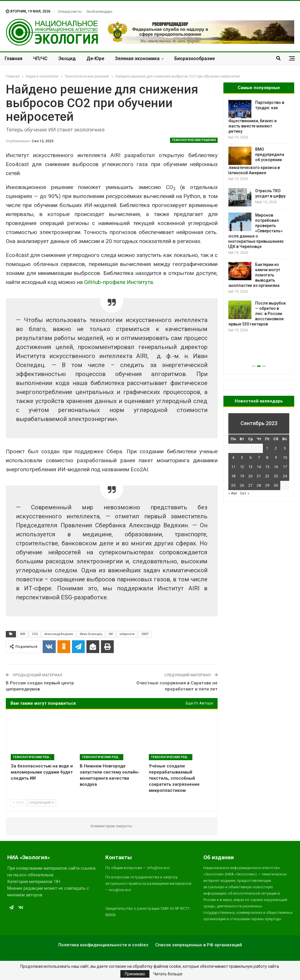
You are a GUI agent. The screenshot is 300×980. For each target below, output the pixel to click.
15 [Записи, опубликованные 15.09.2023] (267, 467)
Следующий (41, 803)
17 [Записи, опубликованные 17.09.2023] (285, 467)
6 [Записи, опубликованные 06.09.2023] (251, 457)
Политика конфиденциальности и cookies (103, 945)
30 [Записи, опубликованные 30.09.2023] (276, 485)
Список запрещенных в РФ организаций (199, 945)
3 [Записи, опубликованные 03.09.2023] (285, 448)
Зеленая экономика (137, 59)
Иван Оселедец (91, 634)
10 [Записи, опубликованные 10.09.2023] (285, 457)
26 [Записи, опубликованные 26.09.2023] (242, 485)
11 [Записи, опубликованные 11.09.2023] (233, 467)
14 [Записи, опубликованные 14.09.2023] (259, 467)
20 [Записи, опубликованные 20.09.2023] (250, 476)
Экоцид (67, 59)
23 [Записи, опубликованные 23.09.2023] (276, 476)
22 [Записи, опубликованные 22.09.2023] (267, 476)
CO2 (35, 634)
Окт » (245, 493)
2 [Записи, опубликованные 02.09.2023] (276, 448)
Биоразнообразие (195, 59)
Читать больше (168, 974)
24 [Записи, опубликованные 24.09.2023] (285, 476)
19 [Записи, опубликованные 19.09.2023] (242, 476)
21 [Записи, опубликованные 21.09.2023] (259, 476)
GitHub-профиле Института (119, 282)
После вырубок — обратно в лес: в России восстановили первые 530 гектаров (258, 314)
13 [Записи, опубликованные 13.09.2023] (250, 467)
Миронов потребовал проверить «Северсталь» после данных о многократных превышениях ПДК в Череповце (257, 231)
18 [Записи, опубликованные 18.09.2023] (233, 476)
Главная (13, 59)
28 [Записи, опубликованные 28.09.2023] (259, 485)
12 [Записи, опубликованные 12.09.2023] (242, 467)
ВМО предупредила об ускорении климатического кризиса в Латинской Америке (257, 161)
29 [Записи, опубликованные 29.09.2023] (267, 485)
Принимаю (135, 974)
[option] (259, 217)
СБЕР (145, 634)
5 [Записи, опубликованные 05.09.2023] (242, 457)
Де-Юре (95, 59)
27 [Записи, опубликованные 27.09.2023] (250, 485)
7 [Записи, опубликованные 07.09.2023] (259, 457)
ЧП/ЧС (40, 59)
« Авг (233, 493)
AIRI (23, 634)
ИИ (111, 634)
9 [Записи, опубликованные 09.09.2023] (276, 457)
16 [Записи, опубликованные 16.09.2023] (276, 467)
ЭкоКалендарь (99, 11)
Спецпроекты (70, 11)
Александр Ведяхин (59, 634)
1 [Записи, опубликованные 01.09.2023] (267, 448)
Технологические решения (194, 140)
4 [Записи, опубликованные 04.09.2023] (233, 457)
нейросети (127, 634)
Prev (18, 803)
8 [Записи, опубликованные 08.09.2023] (267, 457)
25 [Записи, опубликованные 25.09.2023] (233, 485)
